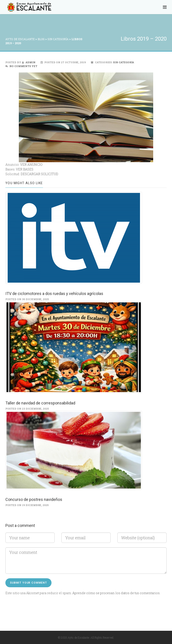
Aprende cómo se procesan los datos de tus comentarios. (116, 593)
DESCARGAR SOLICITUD (39, 174)
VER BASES (25, 169)
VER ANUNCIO (31, 165)
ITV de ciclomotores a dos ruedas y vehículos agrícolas (54, 294)
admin (29, 62)
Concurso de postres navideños (34, 499)
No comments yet (23, 66)
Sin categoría (124, 62)
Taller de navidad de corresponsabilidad (40, 403)
